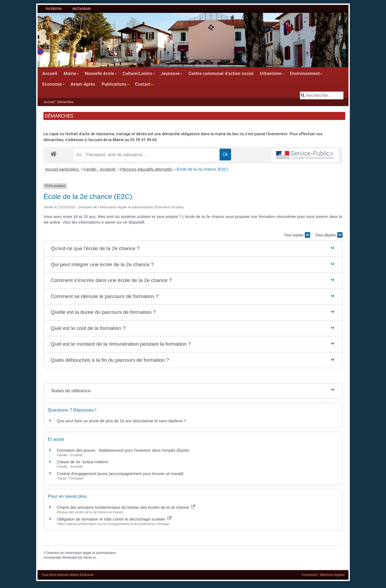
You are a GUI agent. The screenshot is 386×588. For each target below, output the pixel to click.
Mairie (70, 73)
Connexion (309, 575)
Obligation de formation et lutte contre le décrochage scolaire (114, 519)
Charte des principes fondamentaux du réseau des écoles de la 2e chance (126, 507)
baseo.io (89, 557)
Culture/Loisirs (137, 73)
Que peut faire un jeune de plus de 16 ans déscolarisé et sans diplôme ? (121, 421)
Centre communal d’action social (221, 73)
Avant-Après (83, 84)
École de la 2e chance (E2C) (202, 169)
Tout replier (297, 235)
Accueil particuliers (63, 169)
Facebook (54, 9)
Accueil (50, 73)
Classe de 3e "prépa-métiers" (83, 462)
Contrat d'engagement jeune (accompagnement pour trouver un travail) (120, 474)
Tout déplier (329, 235)
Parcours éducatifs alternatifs (147, 169)
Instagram (82, 9)
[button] (193, 249)
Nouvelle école (99, 73)
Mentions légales (332, 575)
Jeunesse (170, 73)
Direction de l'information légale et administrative (81, 553)
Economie (52, 84)
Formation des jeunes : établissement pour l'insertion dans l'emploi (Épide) (123, 450)
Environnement (305, 73)
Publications (114, 84)
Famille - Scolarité (100, 169)
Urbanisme (270, 73)
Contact (143, 84)
